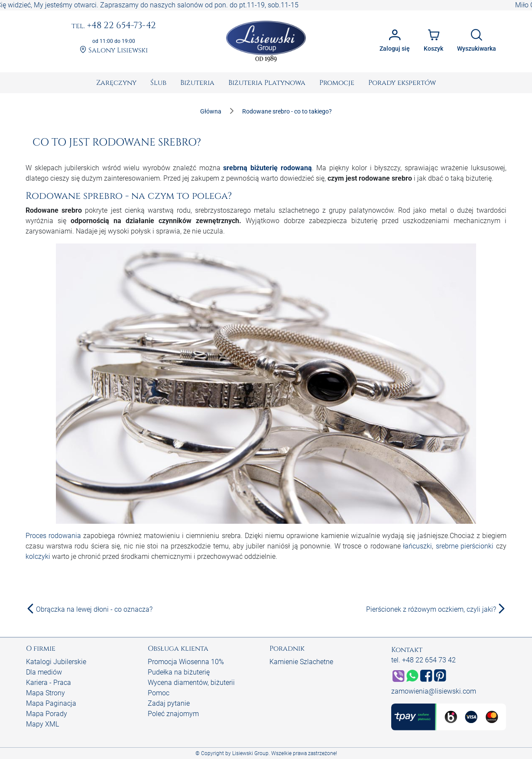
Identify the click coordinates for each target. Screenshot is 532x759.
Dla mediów (44, 672)
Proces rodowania (53, 536)
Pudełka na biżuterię (179, 672)
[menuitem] (116, 83)
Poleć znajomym (173, 714)
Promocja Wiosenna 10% (186, 662)
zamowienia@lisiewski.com (434, 691)
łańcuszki (417, 546)
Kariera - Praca (49, 683)
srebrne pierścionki (465, 546)
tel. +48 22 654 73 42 (423, 660)
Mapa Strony (45, 693)
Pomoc (159, 693)
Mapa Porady (47, 714)
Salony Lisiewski (114, 50)
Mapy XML (42, 724)
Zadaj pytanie (169, 703)
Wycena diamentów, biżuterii (191, 683)
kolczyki (38, 556)
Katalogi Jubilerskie (56, 662)
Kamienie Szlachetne (301, 662)
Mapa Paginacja (51, 703)
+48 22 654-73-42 (114, 26)
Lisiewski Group (250, 753)
